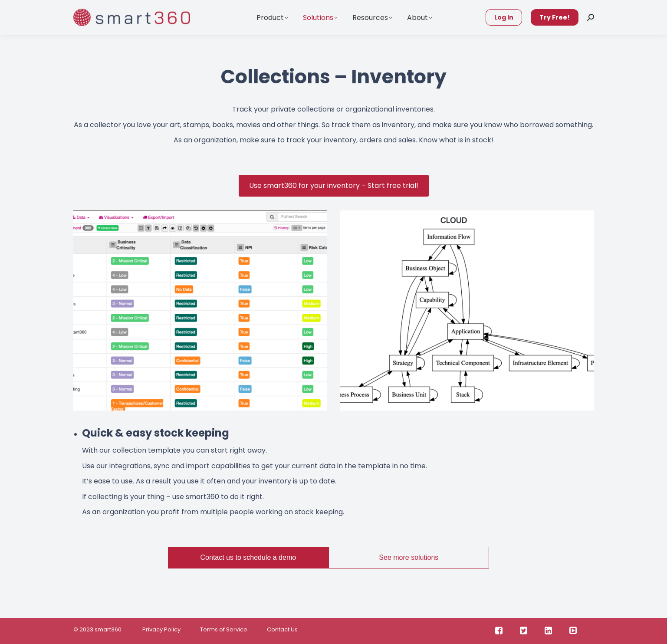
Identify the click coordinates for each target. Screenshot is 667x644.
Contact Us (282, 629)
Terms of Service (224, 629)
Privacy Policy (161, 629)
